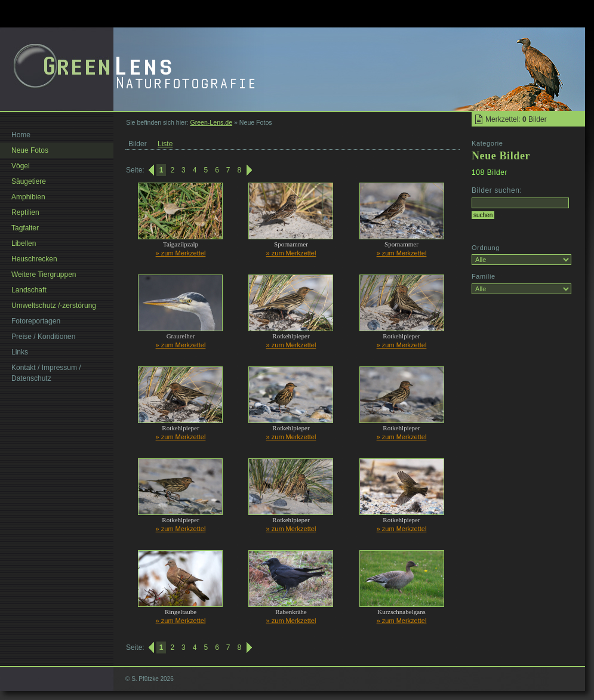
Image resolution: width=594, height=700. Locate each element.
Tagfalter (25, 228)
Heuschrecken (34, 259)
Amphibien (28, 197)
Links (20, 352)
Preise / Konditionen (43, 337)
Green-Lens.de (211, 122)
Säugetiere (29, 181)
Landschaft (29, 290)
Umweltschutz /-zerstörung (54, 306)
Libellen (24, 243)
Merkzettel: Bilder (516, 119)
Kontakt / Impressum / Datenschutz (46, 373)
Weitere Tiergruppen (44, 275)
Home (21, 135)
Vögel (21, 166)
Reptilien (25, 212)
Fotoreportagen (36, 321)
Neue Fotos (30, 150)
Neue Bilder (501, 156)
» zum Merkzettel (181, 253)
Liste (165, 144)
